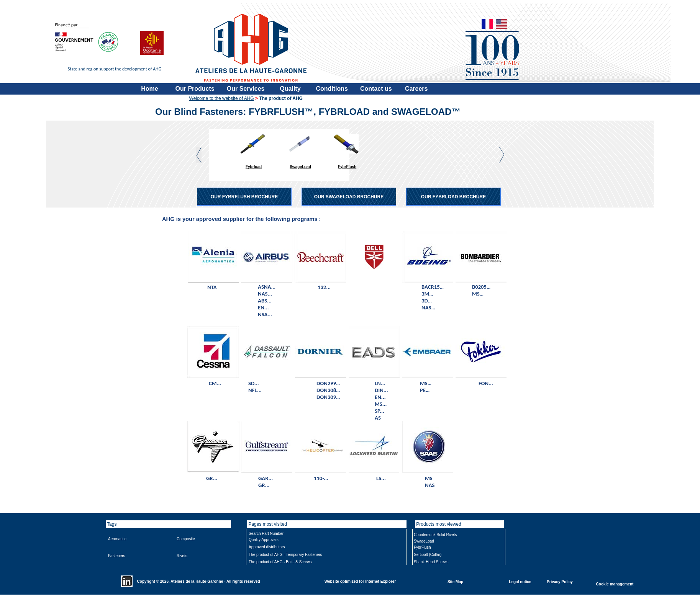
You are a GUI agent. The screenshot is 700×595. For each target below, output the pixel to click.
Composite (186, 539)
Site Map (455, 581)
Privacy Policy (560, 581)
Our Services (246, 89)
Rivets (182, 556)
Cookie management (615, 584)
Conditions (332, 89)
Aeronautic (117, 539)
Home (149, 89)
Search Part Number (266, 534)
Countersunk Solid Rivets (435, 535)
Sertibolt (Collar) (428, 555)
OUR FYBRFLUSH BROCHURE (244, 197)
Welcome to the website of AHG (222, 98)
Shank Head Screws (431, 562)
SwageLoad (300, 166)
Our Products (195, 89)
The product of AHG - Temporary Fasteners (285, 555)
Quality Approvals (264, 540)
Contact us (376, 89)
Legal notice (520, 581)
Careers (416, 89)
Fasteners (116, 556)
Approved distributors (267, 547)
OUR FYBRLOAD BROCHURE (453, 197)
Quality (290, 89)
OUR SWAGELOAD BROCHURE (349, 197)
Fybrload (254, 166)
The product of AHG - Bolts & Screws (280, 562)
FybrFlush (347, 166)
